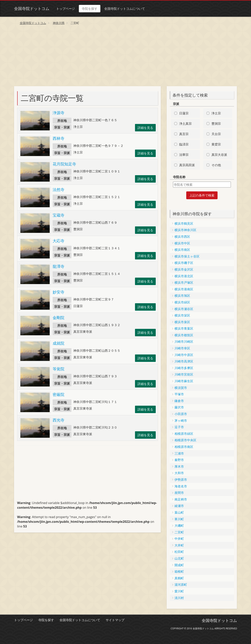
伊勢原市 (181, 480)
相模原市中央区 (185, 440)
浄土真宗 (185, 124)
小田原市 (181, 414)
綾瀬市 (179, 506)
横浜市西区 (182, 237)
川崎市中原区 (184, 355)
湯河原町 (181, 585)
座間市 (179, 493)
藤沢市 (179, 407)
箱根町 (179, 571)
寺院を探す (90, 9)
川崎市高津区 (184, 361)
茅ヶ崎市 (181, 421)
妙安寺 (58, 292)
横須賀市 (181, 388)
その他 (216, 165)
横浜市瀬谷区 (184, 309)
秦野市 (179, 460)
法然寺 (58, 190)
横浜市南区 (182, 250)
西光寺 (58, 420)
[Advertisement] (126, 57)
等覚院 (58, 369)
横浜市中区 (182, 243)
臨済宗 (184, 144)
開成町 (179, 565)
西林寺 (58, 138)
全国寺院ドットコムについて (125, 9)
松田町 (179, 552)
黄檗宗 (216, 144)
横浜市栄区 (182, 315)
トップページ (66, 9)
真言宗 (184, 134)
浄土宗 (216, 113)
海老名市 (181, 486)
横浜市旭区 (182, 296)
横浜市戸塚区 (184, 283)
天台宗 (216, 134)
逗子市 (179, 427)
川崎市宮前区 (184, 374)
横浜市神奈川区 (185, 230)
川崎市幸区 (182, 348)
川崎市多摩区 (184, 368)
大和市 (179, 473)
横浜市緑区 (182, 302)
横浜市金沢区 (184, 269)
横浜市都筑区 (184, 335)
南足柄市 (181, 499)
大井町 (179, 545)
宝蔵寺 (58, 215)
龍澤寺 (58, 266)
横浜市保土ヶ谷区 (187, 256)
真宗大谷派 (219, 155)
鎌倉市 (179, 401)
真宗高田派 (187, 165)
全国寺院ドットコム (32, 9)
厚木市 (179, 466)
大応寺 (58, 241)
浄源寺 (58, 113)
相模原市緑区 (184, 434)
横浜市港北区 (184, 276)
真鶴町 (179, 578)
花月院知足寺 (64, 164)
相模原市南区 (184, 447)
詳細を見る (145, 128)
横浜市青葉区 (184, 328)
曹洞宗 (216, 124)
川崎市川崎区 (184, 342)
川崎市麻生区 (184, 381)
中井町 (179, 539)
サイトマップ (115, 620)
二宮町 (179, 532)
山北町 (179, 558)
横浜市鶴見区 (184, 223)
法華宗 (184, 155)
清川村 (179, 598)
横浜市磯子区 (184, 263)
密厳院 (58, 394)
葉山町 (179, 512)
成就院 (58, 343)
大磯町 (179, 526)
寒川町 (179, 519)
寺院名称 (179, 177)
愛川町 (179, 591)
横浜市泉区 (182, 322)
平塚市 (179, 394)
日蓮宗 (184, 113)
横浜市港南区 (184, 289)
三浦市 (179, 453)
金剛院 (58, 318)
